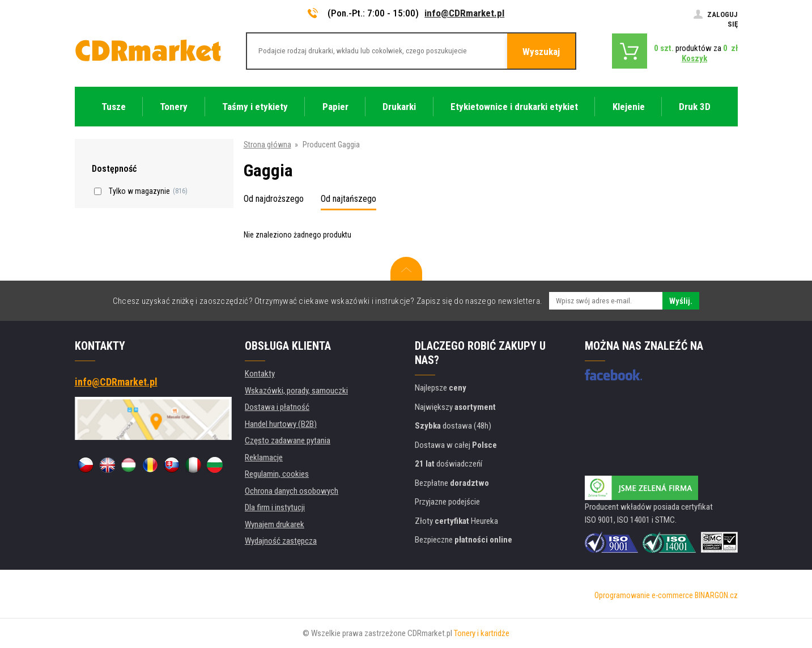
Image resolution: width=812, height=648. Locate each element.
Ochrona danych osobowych (292, 491)
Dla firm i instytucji (275, 507)
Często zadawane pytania (288, 441)
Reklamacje (264, 458)
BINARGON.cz (716, 595)
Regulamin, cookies (277, 474)
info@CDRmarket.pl (464, 13)
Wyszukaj (541, 52)
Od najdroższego (274, 199)
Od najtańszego (348, 199)
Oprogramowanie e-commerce (644, 595)
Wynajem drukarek (275, 524)
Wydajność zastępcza (281, 541)
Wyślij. (681, 301)
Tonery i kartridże (482, 633)
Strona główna (267, 145)
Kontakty (260, 374)
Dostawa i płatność (277, 407)
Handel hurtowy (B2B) (281, 424)
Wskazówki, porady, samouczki (296, 391)
